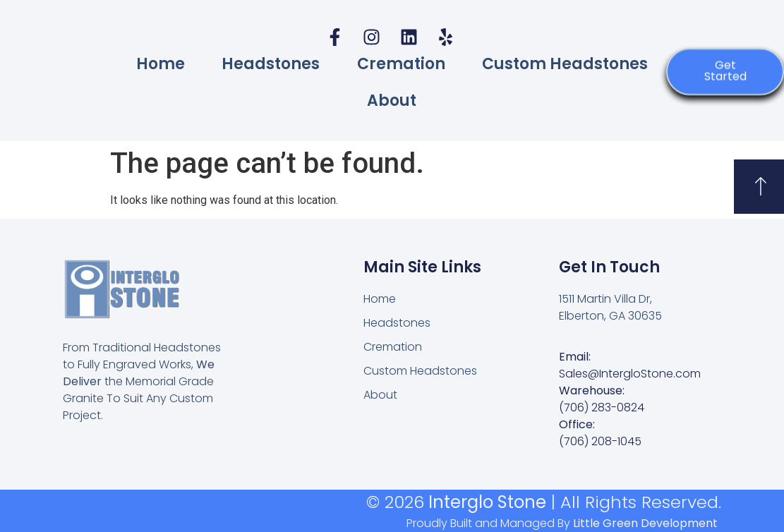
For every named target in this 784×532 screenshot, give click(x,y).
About (392, 101)
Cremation (401, 64)
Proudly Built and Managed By (562, 523)
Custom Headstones (565, 64)
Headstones (271, 64)
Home (161, 64)
